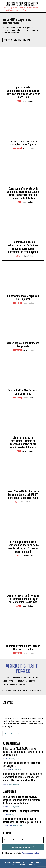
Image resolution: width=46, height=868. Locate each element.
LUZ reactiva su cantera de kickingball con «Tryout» (23, 143)
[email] (23, 840)
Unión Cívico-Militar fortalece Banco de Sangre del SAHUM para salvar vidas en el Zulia (23, 495)
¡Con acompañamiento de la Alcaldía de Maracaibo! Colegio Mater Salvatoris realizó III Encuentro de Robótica (23, 193)
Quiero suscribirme (23, 847)
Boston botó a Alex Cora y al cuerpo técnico (23, 392)
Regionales (17, 256)
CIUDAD (17, 101)
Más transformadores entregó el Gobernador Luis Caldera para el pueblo (22, 820)
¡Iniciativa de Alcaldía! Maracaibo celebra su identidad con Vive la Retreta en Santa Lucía (23, 92)
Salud (17, 502)
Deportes (17, 148)
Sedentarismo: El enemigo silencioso (21, 811)
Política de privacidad (30, 853)
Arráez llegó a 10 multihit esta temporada (23, 345)
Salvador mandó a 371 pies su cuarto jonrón (23, 298)
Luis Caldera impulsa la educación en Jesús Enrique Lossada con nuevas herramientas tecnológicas (23, 247)
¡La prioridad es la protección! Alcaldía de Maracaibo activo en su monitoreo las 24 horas (23, 442)
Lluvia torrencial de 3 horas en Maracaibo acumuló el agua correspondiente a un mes (23, 599)
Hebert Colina (27, 101)
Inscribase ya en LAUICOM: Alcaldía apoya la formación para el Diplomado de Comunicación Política (22, 800)
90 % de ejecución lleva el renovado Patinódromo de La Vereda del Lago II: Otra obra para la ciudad (23, 547)
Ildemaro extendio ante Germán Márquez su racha (23, 648)
